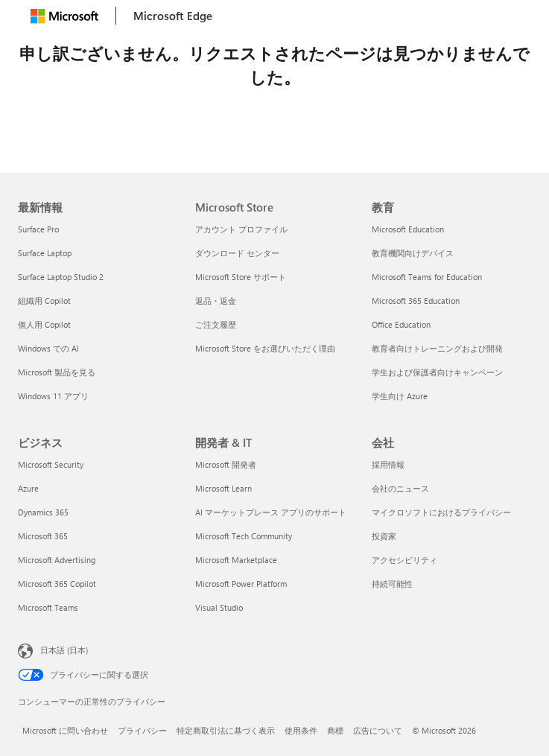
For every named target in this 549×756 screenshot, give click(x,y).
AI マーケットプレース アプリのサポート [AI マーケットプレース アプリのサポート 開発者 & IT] (271, 512)
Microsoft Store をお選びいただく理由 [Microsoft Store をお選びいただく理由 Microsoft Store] (265, 348)
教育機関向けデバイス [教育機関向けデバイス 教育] (413, 253)
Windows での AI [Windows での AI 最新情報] (48, 348)
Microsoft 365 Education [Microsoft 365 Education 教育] (416, 301)
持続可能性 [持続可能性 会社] (392, 584)
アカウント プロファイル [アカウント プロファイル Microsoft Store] (241, 229)
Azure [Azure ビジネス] (28, 488)
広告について (378, 730)
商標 (335, 730)
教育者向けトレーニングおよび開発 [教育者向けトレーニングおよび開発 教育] (437, 348)
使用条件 (301, 730)
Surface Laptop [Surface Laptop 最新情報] (45, 253)
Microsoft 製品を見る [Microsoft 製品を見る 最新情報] (57, 372)
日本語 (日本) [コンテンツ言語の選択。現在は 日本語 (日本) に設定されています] (64, 650)
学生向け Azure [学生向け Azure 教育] (400, 396)
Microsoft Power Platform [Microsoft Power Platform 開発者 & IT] (241, 584)
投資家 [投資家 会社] (384, 536)
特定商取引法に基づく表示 (226, 730)
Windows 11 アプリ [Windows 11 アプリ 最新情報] (53, 396)
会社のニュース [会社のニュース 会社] (400, 488)
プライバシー (142, 730)
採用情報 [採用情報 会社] (388, 464)
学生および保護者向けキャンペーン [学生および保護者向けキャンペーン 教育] (437, 372)
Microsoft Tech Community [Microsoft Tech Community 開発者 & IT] (244, 536)
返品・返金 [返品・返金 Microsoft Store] (216, 301)
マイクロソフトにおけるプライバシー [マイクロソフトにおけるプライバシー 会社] (441, 512)
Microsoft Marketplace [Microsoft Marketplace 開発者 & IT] (236, 560)
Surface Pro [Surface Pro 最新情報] (38, 229)
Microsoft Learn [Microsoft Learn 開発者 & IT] (223, 488)
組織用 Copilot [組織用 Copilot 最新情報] (44, 301)
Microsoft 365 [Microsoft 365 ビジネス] (43, 536)
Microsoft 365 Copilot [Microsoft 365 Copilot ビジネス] (57, 584)
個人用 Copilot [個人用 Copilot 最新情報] (44, 324)
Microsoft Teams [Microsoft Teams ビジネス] (48, 607)
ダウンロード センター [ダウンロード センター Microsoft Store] (237, 253)
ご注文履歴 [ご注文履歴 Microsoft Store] (216, 324)
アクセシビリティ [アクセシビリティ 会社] (404, 560)
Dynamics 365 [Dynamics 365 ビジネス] (43, 512)
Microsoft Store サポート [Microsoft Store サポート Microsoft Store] (241, 277)
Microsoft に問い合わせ (65, 730)
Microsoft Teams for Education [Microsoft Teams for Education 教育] (427, 277)
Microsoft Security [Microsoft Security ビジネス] (51, 464)
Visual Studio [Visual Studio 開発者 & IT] (219, 607)
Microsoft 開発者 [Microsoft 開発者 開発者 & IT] (226, 464)
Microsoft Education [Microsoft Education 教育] (408, 229)
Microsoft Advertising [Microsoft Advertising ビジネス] (57, 560)
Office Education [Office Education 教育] (401, 324)
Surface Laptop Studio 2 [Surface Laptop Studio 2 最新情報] (61, 277)
